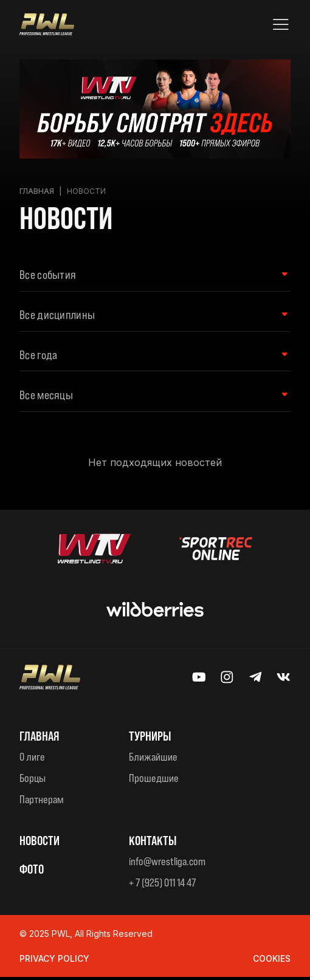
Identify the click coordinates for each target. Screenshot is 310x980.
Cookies (272, 961)
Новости (41, 843)
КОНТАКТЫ (154, 843)
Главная (37, 191)
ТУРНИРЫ (152, 739)
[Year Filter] (149, 357)
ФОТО (33, 871)
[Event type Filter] (149, 275)
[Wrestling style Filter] (149, 316)
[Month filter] (149, 398)
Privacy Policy (54, 961)
